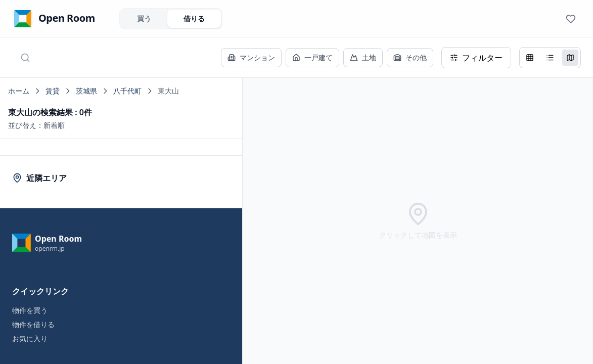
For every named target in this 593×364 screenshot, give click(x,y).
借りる (194, 18)
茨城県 (86, 91)
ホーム (19, 91)
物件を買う (30, 310)
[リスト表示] (550, 58)
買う (144, 18)
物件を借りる (33, 324)
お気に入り (30, 338)
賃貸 (53, 91)
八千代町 (127, 91)
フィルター (476, 58)
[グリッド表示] (530, 58)
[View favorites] (571, 19)
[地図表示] (570, 58)
